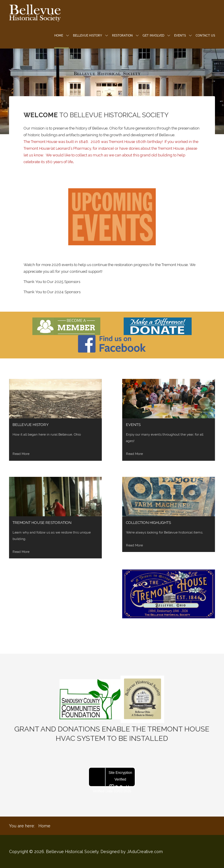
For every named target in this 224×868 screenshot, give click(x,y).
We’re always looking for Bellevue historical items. (165, 532)
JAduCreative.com (145, 851)
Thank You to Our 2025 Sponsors (52, 282)
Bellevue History (87, 35)
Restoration (122, 35)
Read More (21, 552)
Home (59, 35)
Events (180, 35)
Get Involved (153, 35)
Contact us (205, 35)
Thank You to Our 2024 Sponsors (52, 292)
